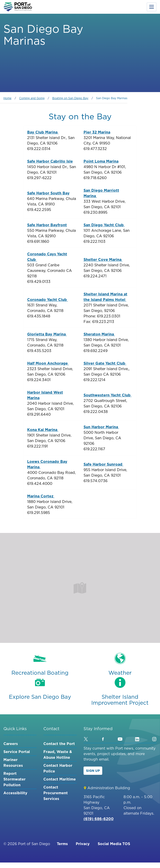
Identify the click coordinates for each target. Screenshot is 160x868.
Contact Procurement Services (56, 793)
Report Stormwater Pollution (14, 779)
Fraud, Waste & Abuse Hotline (58, 755)
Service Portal (17, 752)
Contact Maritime (60, 779)
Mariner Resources (13, 763)
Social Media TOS (114, 844)
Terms (62, 844)
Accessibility (15, 793)
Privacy (83, 844)
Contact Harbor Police (58, 768)
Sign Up (93, 771)
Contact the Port (59, 744)
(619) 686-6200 (99, 819)
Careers (11, 744)
